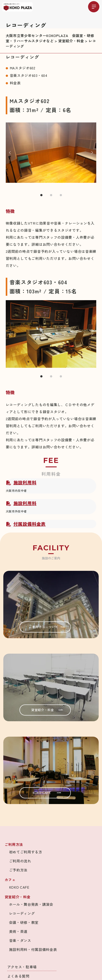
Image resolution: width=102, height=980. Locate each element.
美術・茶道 (18, 931)
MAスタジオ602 (23, 68)
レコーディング (22, 913)
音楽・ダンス (20, 940)
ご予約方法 (18, 870)
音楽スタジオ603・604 (29, 75)
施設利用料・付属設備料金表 (33, 949)
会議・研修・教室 (24, 922)
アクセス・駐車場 (22, 967)
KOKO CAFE (47, 793)
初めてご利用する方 (26, 852)
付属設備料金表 (26, 524)
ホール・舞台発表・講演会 (31, 904)
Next (91, 153)
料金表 (15, 83)
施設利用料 (21, 482)
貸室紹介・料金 (47, 710)
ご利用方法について (47, 627)
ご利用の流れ (20, 861)
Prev (11, 153)
